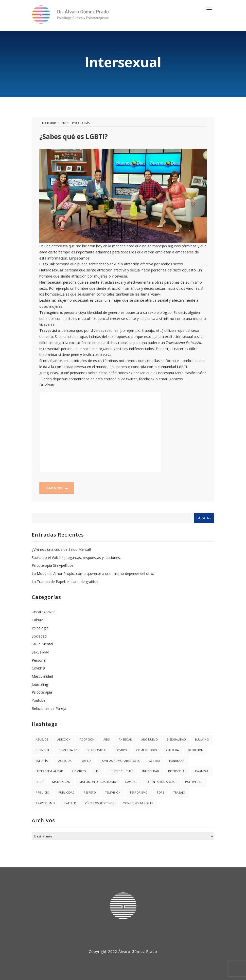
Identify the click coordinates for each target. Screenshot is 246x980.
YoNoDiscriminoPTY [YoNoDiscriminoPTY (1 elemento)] (138, 803)
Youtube (39, 700)
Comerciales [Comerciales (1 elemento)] (68, 750)
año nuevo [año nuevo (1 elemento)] (150, 739)
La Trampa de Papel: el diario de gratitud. (65, 582)
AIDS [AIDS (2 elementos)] (107, 739)
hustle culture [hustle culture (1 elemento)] (121, 771)
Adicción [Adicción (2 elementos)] (64, 739)
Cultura (38, 620)
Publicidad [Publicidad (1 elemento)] (66, 792)
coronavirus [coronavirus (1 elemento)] (96, 750)
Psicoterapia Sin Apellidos (53, 565)
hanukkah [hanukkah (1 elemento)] (177, 761)
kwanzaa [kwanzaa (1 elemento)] (202, 771)
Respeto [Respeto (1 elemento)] (90, 792)
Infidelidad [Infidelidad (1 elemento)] (151, 771)
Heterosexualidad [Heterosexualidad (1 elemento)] (49, 771)
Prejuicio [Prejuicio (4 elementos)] (42, 792)
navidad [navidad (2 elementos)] (131, 782)
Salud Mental (42, 644)
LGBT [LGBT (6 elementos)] (39, 782)
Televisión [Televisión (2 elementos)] (113, 792)
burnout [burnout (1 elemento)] (43, 750)
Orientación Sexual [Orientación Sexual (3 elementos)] (161, 782)
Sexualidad (40, 652)
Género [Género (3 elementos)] (154, 761)
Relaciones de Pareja (49, 708)
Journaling (40, 684)
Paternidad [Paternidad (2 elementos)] (194, 782)
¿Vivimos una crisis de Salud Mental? (61, 549)
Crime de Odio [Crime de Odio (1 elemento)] (147, 750)
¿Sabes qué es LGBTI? (74, 136)
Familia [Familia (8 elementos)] (86, 761)
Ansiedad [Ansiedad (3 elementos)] (125, 739)
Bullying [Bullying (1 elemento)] (202, 739)
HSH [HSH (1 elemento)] (98, 771)
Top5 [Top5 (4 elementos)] (160, 792)
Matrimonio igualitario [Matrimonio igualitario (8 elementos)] (98, 782)
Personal (39, 660)
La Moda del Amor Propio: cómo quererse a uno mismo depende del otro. (93, 573)
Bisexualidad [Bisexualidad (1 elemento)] (176, 739)
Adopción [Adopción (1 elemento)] (87, 739)
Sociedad (39, 636)
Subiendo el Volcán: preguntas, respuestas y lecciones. (76, 557)
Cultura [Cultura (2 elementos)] (172, 750)
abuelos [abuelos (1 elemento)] (42, 739)
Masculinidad (42, 676)
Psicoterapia (42, 692)
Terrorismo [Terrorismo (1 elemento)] (139, 792)
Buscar (204, 518)
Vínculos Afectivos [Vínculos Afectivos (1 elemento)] (100, 803)
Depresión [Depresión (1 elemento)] (196, 750)
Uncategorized (44, 612)
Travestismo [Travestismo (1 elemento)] (45, 803)
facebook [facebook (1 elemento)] (64, 761)
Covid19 (38, 668)
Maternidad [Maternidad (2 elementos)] (61, 782)
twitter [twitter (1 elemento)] (70, 803)
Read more (57, 488)
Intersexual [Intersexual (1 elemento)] (177, 771)
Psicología (81, 123)
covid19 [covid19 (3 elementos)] (121, 750)
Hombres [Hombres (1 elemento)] (79, 771)
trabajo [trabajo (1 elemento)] (179, 792)
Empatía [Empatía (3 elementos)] (42, 761)
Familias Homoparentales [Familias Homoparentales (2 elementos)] (120, 761)
